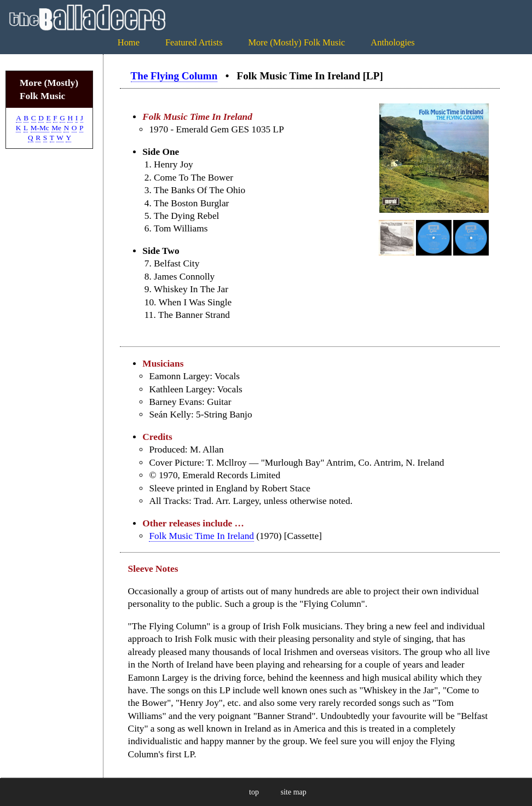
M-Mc (40, 128)
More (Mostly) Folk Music (296, 42)
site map (294, 792)
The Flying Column (174, 76)
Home (129, 42)
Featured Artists (194, 42)
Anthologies (392, 42)
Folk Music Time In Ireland (201, 536)
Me (56, 128)
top (254, 792)
